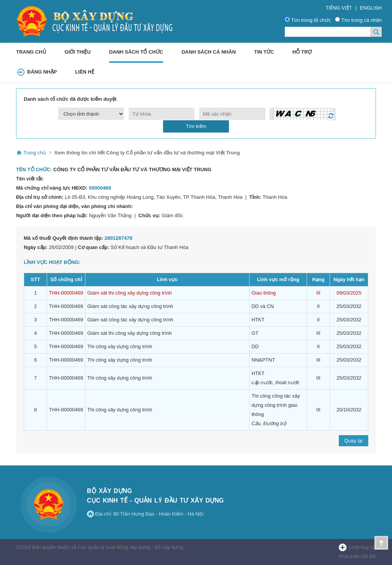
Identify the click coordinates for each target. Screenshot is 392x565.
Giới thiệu (78, 52)
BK (373, 556)
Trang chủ (31, 52)
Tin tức (264, 52)
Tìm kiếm (196, 126)
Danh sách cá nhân (209, 52)
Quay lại (354, 441)
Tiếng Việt (339, 8)
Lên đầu (381, 543)
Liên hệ (85, 72)
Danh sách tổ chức (136, 52)
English (371, 8)
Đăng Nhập (42, 72)
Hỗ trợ (302, 52)
